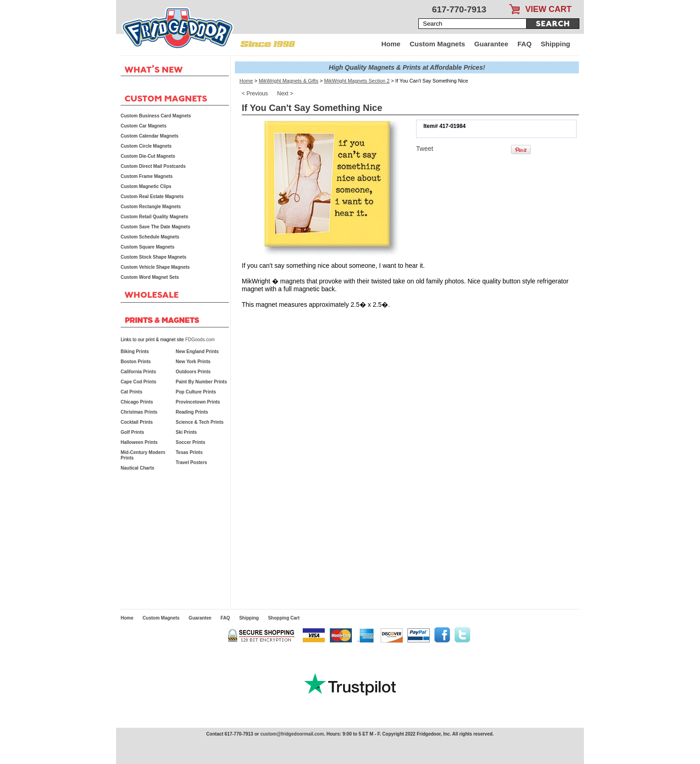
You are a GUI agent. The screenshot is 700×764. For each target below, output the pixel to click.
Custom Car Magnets (144, 126)
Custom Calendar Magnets (150, 136)
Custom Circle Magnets (146, 146)
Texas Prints (189, 452)
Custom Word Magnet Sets (150, 277)
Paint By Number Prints (201, 382)
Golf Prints (132, 432)
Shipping (556, 44)
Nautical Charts (137, 468)
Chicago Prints (137, 402)
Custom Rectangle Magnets (151, 207)
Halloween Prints (139, 442)
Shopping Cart (284, 618)
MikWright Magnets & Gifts (289, 81)
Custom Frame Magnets (147, 176)
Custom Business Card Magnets (156, 116)
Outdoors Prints (193, 372)
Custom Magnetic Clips (146, 186)
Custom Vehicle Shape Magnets (155, 267)
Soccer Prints (190, 442)
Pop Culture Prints (196, 392)
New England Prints (197, 352)
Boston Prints (136, 362)
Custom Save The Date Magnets (156, 227)
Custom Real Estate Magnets (152, 197)
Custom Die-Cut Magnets (148, 156)
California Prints (138, 372)
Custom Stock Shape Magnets (153, 257)
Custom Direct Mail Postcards (153, 166)
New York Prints (193, 362)
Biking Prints (135, 352)
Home (391, 44)
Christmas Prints (139, 412)
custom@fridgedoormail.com (292, 734)
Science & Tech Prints (200, 422)
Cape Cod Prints (139, 382)
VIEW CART (548, 9)
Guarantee (491, 44)
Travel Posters (191, 462)
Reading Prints (192, 412)
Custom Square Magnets (147, 247)
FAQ (525, 44)
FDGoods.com (200, 340)
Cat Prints (131, 392)
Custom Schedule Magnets (150, 237)
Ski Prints (186, 432)
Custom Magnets (437, 44)
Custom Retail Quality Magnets (154, 217)
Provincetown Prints (198, 402)
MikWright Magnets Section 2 (357, 81)
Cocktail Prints (137, 422)
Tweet (425, 149)
